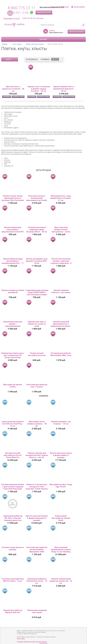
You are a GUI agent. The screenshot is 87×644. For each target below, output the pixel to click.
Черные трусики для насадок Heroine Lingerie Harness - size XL (37, 455)
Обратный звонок (44, 13)
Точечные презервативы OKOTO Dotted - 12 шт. (13, 580)
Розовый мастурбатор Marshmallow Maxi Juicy (61, 354)
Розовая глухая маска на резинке (13, 548)
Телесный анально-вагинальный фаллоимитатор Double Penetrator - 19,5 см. (37, 198)
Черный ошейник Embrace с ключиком (61, 291)
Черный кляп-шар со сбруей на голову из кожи (37, 324)
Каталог (43, 39)
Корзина (52, 30)
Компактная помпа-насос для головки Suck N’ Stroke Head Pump (13, 355)
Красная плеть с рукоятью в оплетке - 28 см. (13, 89)
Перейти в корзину (76, 32)
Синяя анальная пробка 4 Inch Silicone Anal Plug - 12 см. (13, 424)
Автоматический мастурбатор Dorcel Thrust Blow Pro (13, 455)
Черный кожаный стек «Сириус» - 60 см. (61, 423)
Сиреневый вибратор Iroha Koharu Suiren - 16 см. (37, 581)
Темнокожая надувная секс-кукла (37, 611)
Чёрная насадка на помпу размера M (13, 291)
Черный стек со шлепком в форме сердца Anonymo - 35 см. (39, 89)
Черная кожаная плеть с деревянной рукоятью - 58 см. (64, 89)
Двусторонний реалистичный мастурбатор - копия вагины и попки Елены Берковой (61, 230)
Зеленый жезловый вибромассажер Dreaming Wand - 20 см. (37, 230)
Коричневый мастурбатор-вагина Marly (61, 518)
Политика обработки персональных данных (32, 642)
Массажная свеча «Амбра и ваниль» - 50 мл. (37, 424)
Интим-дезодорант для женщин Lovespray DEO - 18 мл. (37, 261)
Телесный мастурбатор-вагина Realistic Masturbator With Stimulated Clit (37, 550)
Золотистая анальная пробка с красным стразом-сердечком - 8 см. (61, 261)
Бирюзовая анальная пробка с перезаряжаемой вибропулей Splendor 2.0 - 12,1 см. (13, 324)
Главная (5, 44)
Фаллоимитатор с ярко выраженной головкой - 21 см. (61, 198)
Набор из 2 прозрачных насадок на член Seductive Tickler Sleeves (37, 487)
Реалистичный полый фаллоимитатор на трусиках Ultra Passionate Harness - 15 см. (13, 198)
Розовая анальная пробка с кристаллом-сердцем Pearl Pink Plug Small (13, 487)
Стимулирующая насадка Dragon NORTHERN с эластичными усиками (37, 292)
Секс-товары (17, 44)
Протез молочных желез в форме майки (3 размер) (61, 455)
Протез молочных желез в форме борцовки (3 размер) (37, 518)
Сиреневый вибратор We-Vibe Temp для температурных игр (13, 518)
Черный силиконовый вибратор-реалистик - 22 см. (61, 581)
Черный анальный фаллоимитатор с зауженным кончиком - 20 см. (61, 324)
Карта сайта (21, 638)
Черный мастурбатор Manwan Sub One (13, 611)
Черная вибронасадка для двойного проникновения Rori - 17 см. (13, 261)
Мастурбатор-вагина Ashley (13, 386)
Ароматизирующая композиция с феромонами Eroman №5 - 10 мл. (13, 230)
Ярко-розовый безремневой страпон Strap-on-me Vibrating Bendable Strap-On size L (61, 550)
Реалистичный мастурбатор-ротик (37, 354)
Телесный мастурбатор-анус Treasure (37, 386)
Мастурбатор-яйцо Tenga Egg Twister (61, 486)
